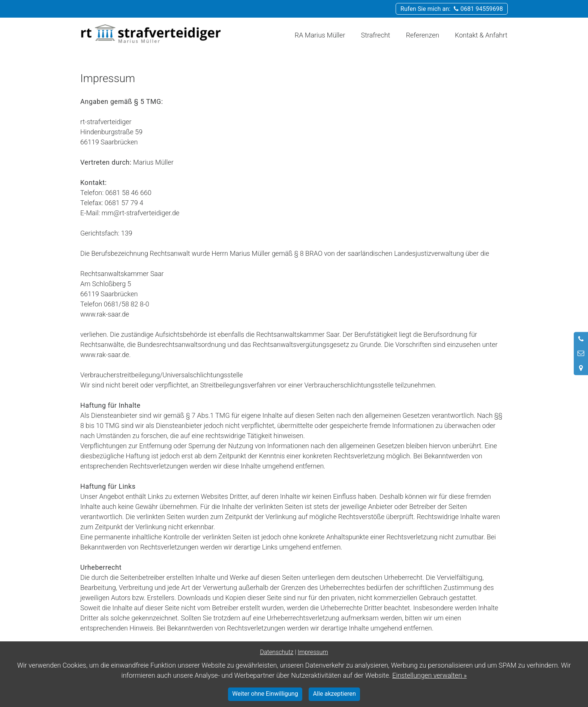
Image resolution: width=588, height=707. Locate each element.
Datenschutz (277, 652)
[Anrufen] (581, 339)
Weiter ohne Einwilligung (265, 694)
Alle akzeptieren (334, 694)
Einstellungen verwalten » (430, 675)
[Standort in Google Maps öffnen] (581, 368)
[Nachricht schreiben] (581, 353)
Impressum (313, 652)
